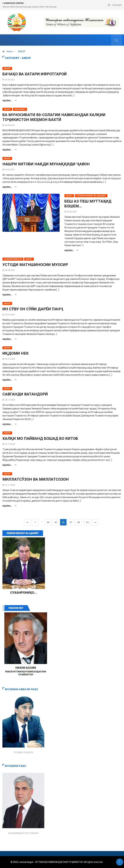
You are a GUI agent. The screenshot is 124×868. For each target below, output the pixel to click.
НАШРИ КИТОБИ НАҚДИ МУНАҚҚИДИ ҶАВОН (46, 164)
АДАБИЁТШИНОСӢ (13, 259)
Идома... (9, 101)
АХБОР (22, 51)
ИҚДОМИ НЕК (16, 353)
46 (63, 522)
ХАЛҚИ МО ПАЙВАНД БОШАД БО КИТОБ (40, 439)
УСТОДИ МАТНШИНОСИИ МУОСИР (35, 265)
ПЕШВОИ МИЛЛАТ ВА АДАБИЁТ (91, 196)
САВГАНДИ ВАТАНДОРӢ (25, 394)
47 (71, 522)
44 (48, 522)
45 (56, 522)
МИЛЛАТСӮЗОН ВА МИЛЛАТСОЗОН (36, 479)
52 (87, 522)
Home (10, 51)
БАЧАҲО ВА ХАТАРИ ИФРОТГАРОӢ (35, 74)
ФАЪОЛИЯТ (20, 109)
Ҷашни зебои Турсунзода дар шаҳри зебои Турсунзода (29, 7)
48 (78, 522)
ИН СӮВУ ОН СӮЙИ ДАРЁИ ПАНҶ (33, 309)
